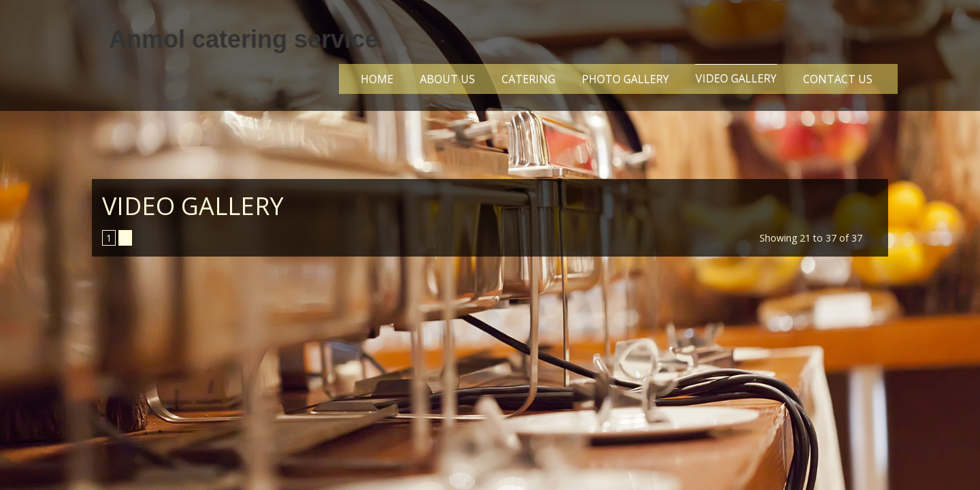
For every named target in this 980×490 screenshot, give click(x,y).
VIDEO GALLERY (736, 78)
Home (377, 79)
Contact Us (838, 79)
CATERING (528, 79)
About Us (447, 79)
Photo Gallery (625, 79)
